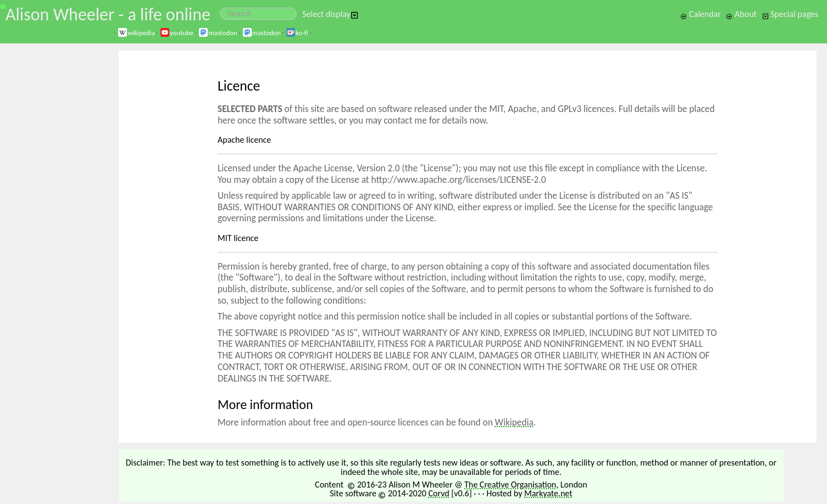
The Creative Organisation (510, 485)
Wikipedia (514, 422)
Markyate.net (548, 493)
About (741, 14)
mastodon (218, 33)
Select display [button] (330, 14)
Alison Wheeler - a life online (108, 15)
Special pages (790, 14)
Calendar (701, 14)
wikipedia (136, 33)
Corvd (439, 493)
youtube (177, 33)
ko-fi (297, 33)
